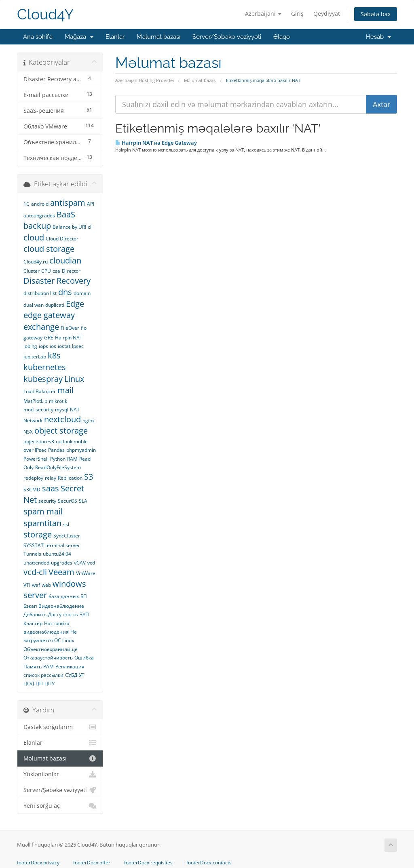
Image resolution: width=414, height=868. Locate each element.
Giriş (297, 14)
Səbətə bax (376, 14)
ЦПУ (50, 684)
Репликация (70, 667)
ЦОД (29, 684)
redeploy (33, 478)
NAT (75, 410)
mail (65, 390)
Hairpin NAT (69, 338)
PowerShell (36, 459)
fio (84, 328)
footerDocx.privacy (38, 863)
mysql (62, 410)
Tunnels (32, 554)
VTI (27, 585)
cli (90, 227)
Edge (75, 304)
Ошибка (84, 658)
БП (84, 596)
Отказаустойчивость (48, 658)
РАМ (49, 667)
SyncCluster (67, 536)
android (40, 204)
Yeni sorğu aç (60, 806)
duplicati (55, 305)
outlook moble (72, 441)
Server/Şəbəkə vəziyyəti (227, 37)
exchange (41, 327)
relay (51, 478)
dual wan (34, 305)
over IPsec (35, 450)
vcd (91, 563)
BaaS (66, 214)
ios (53, 346)
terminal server (63, 545)
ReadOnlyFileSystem (58, 467)
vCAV (80, 563)
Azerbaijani (263, 14)
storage (38, 534)
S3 (89, 477)
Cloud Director (62, 239)
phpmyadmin (81, 450)
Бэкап (30, 606)
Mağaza (79, 37)
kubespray (43, 379)
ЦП (39, 684)
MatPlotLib (35, 401)
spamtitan (42, 523)
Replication (70, 478)
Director (71, 271)
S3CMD (32, 490)
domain (82, 293)
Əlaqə (282, 37)
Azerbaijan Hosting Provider (145, 80)
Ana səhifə (38, 37)
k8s (54, 355)
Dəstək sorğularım (60, 727)
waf (36, 585)
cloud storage (49, 249)
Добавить (35, 614)
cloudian (65, 260)
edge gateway (49, 315)
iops (43, 346)
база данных (64, 596)
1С (26, 204)
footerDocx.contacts (209, 863)
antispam (68, 203)
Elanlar (115, 37)
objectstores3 (39, 441)
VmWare (86, 573)
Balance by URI (69, 227)
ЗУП (84, 614)
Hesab (378, 37)
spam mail (43, 511)
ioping (30, 346)
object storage (61, 431)
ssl (66, 524)
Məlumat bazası (158, 37)
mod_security (38, 410)
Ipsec (78, 346)
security (47, 501)
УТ (82, 675)
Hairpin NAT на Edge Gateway (156, 143)
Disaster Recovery (57, 281)
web (46, 585)
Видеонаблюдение (61, 606)
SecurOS (68, 501)
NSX (28, 432)
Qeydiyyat (327, 14)
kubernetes (45, 367)
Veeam (61, 572)
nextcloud (62, 419)
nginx (89, 420)
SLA (83, 501)
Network (33, 420)
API (91, 204)
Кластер (33, 623)
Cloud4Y (45, 14)
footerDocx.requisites (148, 863)
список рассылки (43, 675)
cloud (34, 237)
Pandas (56, 450)
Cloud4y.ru (36, 262)
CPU (46, 271)
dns (65, 292)
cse (56, 271)
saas (51, 488)
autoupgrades (39, 216)
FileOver (70, 328)
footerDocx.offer (92, 863)
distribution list (40, 293)
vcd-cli (35, 572)
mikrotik (58, 401)
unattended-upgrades (48, 563)
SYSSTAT (34, 545)
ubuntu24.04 (57, 554)
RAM (72, 459)
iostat (64, 346)
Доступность (63, 614)
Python (58, 459)
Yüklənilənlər (60, 774)
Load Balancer (40, 391)
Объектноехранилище (51, 649)
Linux (74, 379)
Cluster (32, 271)
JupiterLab (35, 357)
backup (37, 226)
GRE (49, 338)
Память (33, 667)
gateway (33, 338)
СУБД (71, 675)
